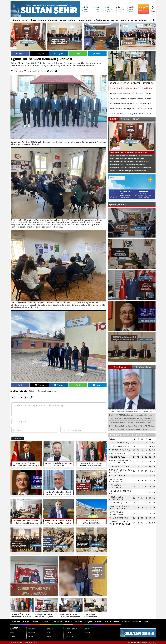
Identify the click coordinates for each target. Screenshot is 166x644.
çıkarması (52, 391)
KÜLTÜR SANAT (102, 20)
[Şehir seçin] (117, 178)
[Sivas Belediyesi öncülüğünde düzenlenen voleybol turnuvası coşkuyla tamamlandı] (138, 37)
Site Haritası (17, 642)
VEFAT (134, 20)
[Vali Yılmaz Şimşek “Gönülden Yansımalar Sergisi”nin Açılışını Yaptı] (26, 541)
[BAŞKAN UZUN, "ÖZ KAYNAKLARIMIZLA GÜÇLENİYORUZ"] (91, 512)
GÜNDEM (16, 20)
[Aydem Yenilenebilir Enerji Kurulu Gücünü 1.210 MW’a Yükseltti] (59, 484)
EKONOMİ (53, 20)
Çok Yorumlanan (144, 367)
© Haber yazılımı (142, 642)
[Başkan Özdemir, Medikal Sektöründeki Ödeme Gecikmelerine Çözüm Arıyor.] (26, 512)
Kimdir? (143, 20)
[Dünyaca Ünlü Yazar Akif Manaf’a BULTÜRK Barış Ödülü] (91, 455)
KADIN (89, 20)
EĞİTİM (115, 20)
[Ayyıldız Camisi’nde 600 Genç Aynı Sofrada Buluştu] (59, 541)
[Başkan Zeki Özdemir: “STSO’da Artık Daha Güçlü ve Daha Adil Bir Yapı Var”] (26, 455)
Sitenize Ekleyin (32, 642)
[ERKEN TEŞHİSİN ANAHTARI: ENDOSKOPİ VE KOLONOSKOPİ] (59, 455)
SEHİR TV (124, 20)
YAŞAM (81, 20)
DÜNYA (33, 20)
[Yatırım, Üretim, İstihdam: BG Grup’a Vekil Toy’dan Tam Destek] (132, 66)
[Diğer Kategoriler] (151, 20)
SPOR (25, 20)
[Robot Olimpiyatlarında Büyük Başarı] (91, 484)
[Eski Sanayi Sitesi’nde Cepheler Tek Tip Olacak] (101, 37)
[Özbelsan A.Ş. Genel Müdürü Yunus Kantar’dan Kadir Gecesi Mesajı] (59, 512)
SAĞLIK (72, 20)
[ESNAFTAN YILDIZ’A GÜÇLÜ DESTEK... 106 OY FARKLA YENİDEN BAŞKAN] (26, 484)
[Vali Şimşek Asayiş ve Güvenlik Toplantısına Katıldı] (28, 37)
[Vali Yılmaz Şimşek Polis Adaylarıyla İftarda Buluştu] (91, 541)
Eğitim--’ (33, 391)
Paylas (20, 54)
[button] (154, 20)
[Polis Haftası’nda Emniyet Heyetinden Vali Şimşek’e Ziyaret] (65, 37)
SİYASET (42, 20)
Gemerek (42, 391)
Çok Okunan (120, 367)
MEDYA (63, 20)
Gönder (18, 438)
